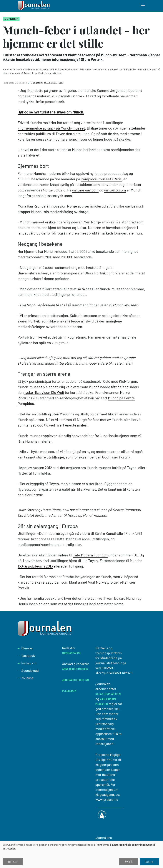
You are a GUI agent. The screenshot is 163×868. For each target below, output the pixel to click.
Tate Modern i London (90, 555)
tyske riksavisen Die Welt (44, 392)
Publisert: (9, 83)
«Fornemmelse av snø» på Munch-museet (51, 128)
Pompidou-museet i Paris (101, 179)
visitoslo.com (115, 190)
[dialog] (81, 854)
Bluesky (27, 648)
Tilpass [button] (13, 862)
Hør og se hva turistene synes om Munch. (51, 112)
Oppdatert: (37, 83)
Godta (149, 862)
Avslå (129, 862)
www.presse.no (107, 799)
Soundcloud (30, 670)
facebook (28, 655)
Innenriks (11, 19)
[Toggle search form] (143, 6)
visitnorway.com (85, 190)
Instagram (29, 663)
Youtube (27, 678)
